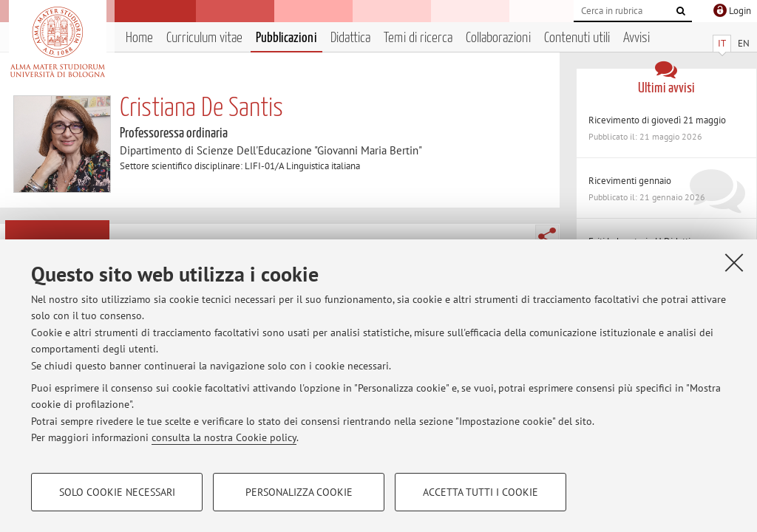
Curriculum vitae (204, 38)
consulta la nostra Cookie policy (224, 437)
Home (139, 38)
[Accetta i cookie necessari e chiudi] (734, 262)
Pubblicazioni (286, 38)
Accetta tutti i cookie (481, 492)
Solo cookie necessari (117, 492)
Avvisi (637, 38)
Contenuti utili (577, 38)
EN (744, 43)
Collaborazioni (498, 38)
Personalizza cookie (299, 492)
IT (722, 43)
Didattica (350, 38)
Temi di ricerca (418, 38)
